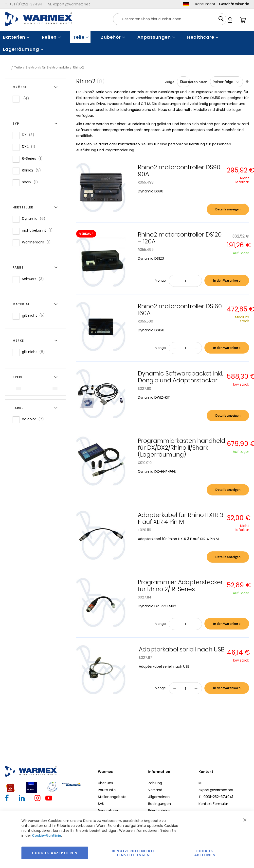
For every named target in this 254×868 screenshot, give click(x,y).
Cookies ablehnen (205, 853)
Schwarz (34, 279)
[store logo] (39, 19)
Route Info (107, 790)
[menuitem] (16, 37)
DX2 (30, 146)
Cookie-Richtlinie (47, 835)
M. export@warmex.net (216, 786)
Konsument (205, 4)
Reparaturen (109, 811)
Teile (18, 67)
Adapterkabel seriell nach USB (182, 650)
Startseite (8, 67)
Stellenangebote (112, 797)
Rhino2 (33, 170)
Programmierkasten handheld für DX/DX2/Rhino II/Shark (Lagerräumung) (181, 448)
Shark (31, 182)
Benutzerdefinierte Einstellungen (133, 853)
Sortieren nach (195, 82)
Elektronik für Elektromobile (47, 67)
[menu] (127, 43)
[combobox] (170, 19)
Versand (155, 790)
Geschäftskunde (234, 4)
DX (30, 135)
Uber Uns (105, 783)
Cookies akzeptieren (55, 853)
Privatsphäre (159, 811)
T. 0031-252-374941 (216, 797)
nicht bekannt (39, 230)
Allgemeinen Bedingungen (160, 800)
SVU (101, 804)
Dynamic (35, 218)
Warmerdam (38, 242)
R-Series (34, 158)
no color (34, 419)
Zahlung (155, 783)
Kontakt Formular (213, 804)
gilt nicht (35, 315)
